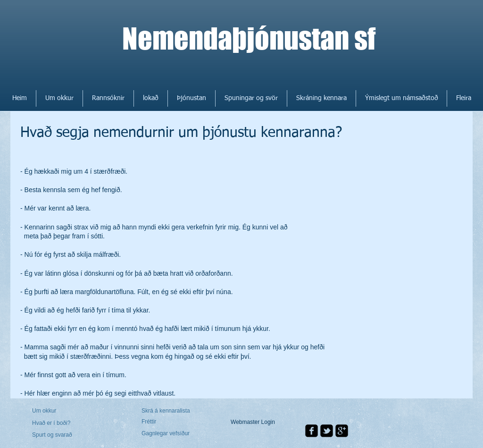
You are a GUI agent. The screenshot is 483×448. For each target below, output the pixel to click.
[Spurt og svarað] (59, 435)
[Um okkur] (68, 411)
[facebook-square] (312, 431)
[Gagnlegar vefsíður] (167, 434)
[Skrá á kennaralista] (167, 411)
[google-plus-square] (342, 431)
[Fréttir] (169, 422)
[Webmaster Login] (253, 422)
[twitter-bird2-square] (327, 431)
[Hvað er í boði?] (58, 423)
